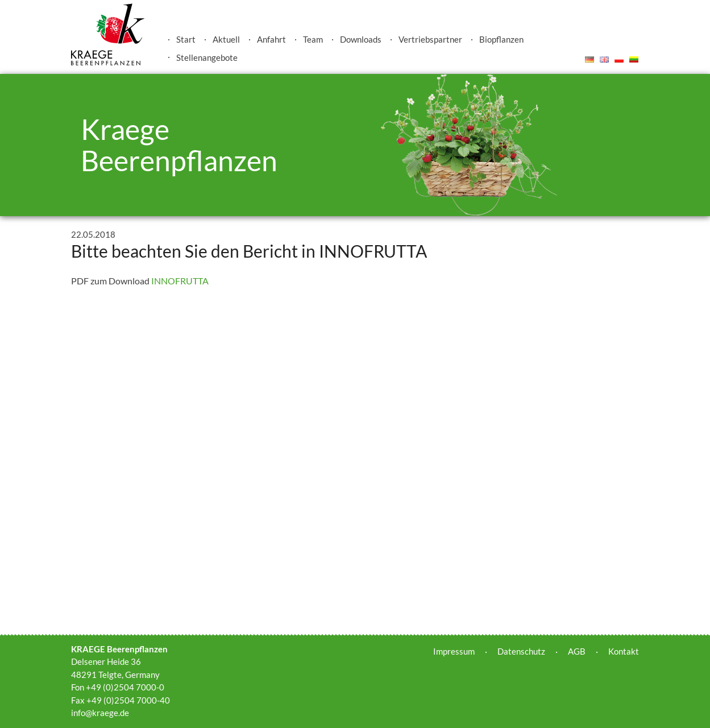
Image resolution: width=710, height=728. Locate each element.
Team (313, 39)
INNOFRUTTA (180, 281)
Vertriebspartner (430, 39)
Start (186, 39)
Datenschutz (521, 651)
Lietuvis (634, 59)
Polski (619, 59)
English (604, 59)
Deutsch (589, 59)
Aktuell (226, 39)
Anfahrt (271, 39)
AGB (577, 651)
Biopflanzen (501, 39)
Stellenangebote (207, 57)
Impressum (454, 651)
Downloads (361, 39)
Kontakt (624, 651)
